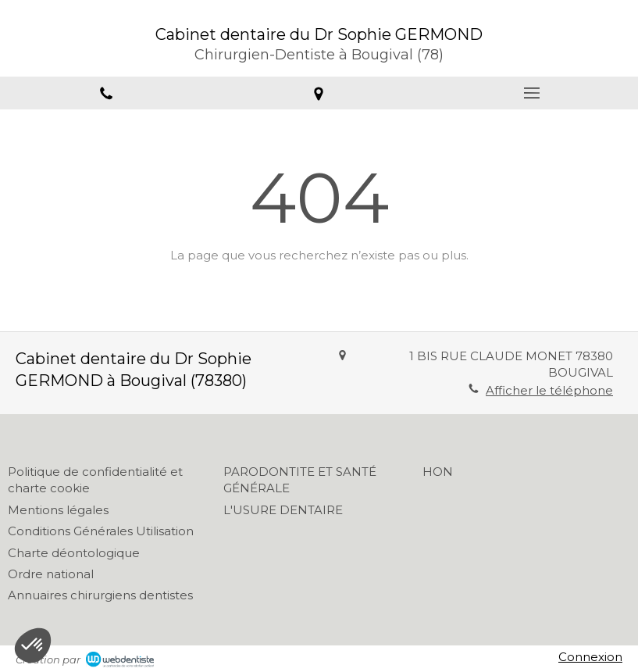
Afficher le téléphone (549, 390)
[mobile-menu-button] (532, 93)
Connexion (590, 657)
